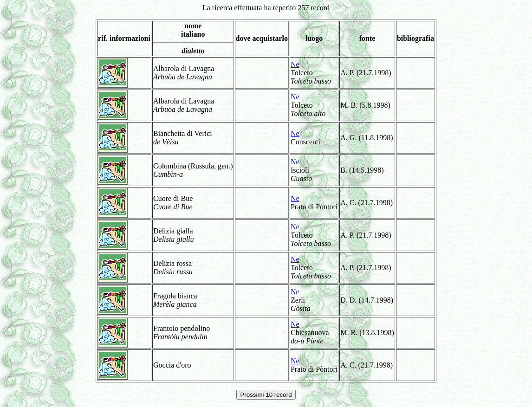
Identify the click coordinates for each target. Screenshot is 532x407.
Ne (295, 64)
